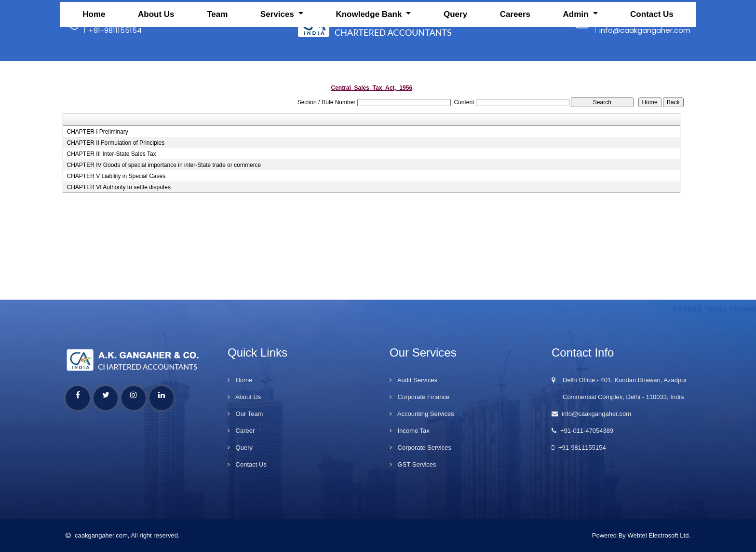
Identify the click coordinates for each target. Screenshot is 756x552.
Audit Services (413, 380)
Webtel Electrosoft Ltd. (659, 535)
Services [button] (278, 61)
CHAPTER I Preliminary (97, 132)
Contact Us (652, 61)
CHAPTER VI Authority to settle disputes (118, 187)
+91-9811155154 (579, 448)
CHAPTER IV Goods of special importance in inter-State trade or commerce (164, 165)
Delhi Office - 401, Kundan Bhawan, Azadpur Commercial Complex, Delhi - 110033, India (619, 388)
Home (94, 61)
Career (241, 431)
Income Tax (410, 431)
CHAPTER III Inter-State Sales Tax (111, 154)
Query (455, 61)
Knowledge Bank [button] (370, 61)
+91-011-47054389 (582, 431)
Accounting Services (422, 414)
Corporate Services (420, 448)
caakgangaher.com (97, 535)
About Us (156, 61)
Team (217, 61)
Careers (515, 61)
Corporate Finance (419, 397)
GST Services (413, 464)
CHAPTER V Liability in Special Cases (116, 176)
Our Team (245, 414)
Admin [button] (577, 61)
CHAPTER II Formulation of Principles (115, 143)
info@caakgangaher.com (591, 414)
